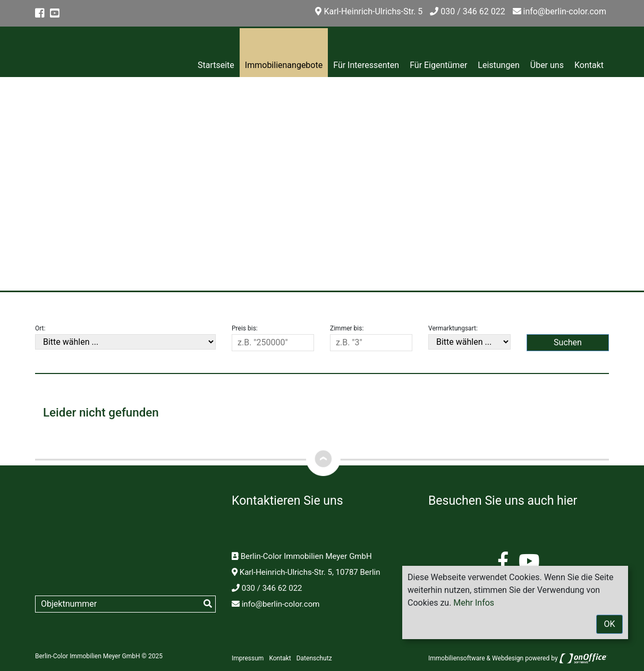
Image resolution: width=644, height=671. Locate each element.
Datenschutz (314, 658)
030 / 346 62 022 (467, 11)
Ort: (40, 328)
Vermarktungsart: (453, 328)
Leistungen (498, 65)
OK (609, 624)
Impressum (248, 658)
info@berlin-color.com (560, 11)
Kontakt (589, 65)
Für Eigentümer (438, 65)
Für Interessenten (366, 65)
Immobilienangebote (284, 65)
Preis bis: (245, 328)
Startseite (216, 65)
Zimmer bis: (347, 328)
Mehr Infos (474, 603)
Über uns (547, 65)
